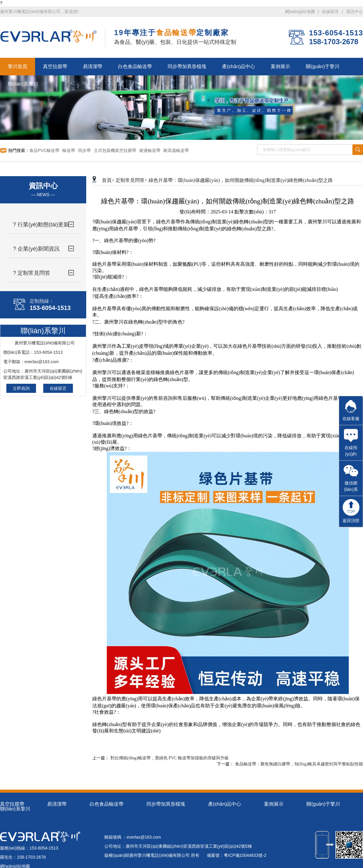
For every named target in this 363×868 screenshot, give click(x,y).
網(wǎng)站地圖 (300, 12)
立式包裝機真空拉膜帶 (115, 150)
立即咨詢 (21, 388)
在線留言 (330, 12)
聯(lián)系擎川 (15, 809)
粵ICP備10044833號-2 (245, 855)
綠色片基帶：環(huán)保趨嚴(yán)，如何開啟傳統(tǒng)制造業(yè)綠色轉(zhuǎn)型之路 (241, 180)
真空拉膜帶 (12, 804)
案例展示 (274, 804)
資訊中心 (355, 12)
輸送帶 (69, 150)
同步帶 (84, 150)
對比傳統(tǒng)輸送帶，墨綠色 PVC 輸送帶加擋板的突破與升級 (170, 758)
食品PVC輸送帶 (44, 150)
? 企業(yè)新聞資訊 (36, 249)
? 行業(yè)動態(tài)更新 (41, 225)
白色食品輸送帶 (106, 804)
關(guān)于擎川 (323, 804)
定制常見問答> (131, 180)
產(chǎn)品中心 (225, 804)
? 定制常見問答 (32, 273)
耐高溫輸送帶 (176, 150)
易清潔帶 (57, 804)
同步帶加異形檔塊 (166, 804)
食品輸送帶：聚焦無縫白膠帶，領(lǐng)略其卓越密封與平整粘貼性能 (299, 764)
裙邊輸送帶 (150, 150)
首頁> (108, 180)
